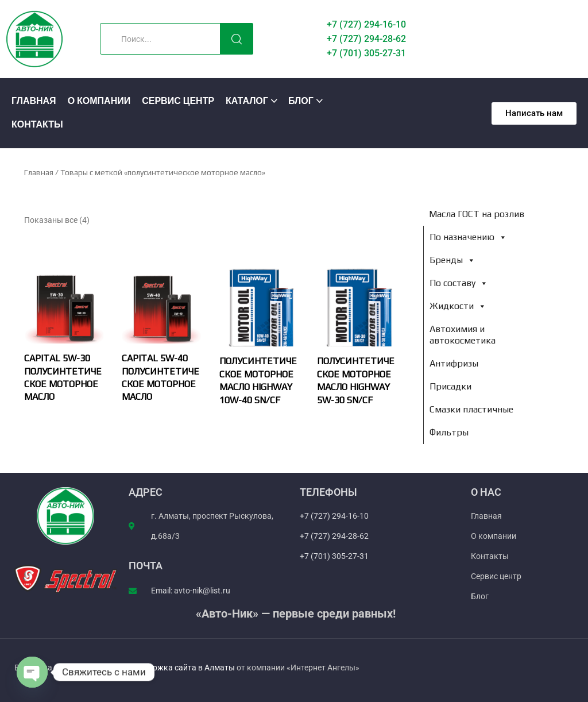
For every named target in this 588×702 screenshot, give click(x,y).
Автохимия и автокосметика (463, 335)
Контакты (37, 125)
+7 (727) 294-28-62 (366, 39)
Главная (34, 101)
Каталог (247, 101)
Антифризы (454, 363)
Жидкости (458, 306)
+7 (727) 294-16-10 (366, 24)
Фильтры (449, 432)
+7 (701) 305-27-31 (366, 53)
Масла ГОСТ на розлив (477, 214)
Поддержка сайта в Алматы (183, 668)
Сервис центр (178, 101)
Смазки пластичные (471, 409)
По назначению (468, 237)
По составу (459, 283)
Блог (301, 101)
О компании (99, 101)
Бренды (452, 260)
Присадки (450, 386)
